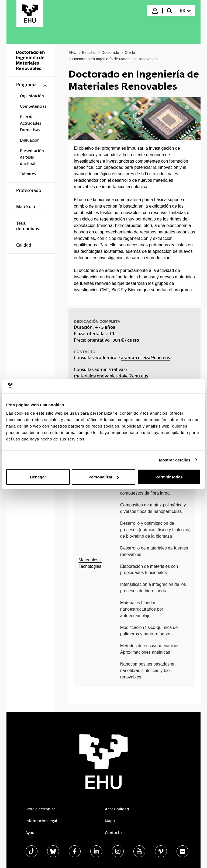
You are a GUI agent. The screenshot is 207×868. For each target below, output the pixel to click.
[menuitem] (185, 11)
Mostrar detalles (175, 460)
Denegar (38, 477)
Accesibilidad (117, 809)
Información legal (41, 821)
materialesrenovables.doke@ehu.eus (111, 376)
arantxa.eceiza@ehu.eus (145, 358)
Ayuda (31, 833)
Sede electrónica (40, 809)
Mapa (110, 821)
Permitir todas (169, 477)
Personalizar (104, 477)
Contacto (113, 833)
